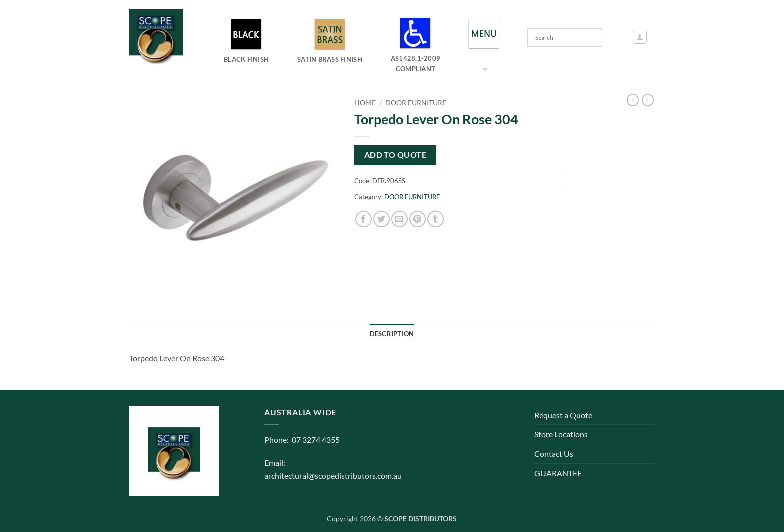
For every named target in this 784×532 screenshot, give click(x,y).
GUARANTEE (558, 473)
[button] (640, 37)
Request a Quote (563, 415)
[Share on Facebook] (364, 219)
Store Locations (561, 434)
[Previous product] (648, 100)
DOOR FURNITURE (416, 103)
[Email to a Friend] (400, 219)
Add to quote (396, 155)
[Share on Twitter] (382, 219)
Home (365, 103)
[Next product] (633, 100)
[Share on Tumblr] (436, 219)
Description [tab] (392, 334)
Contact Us (554, 454)
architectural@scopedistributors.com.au (333, 476)
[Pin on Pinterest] (418, 219)
